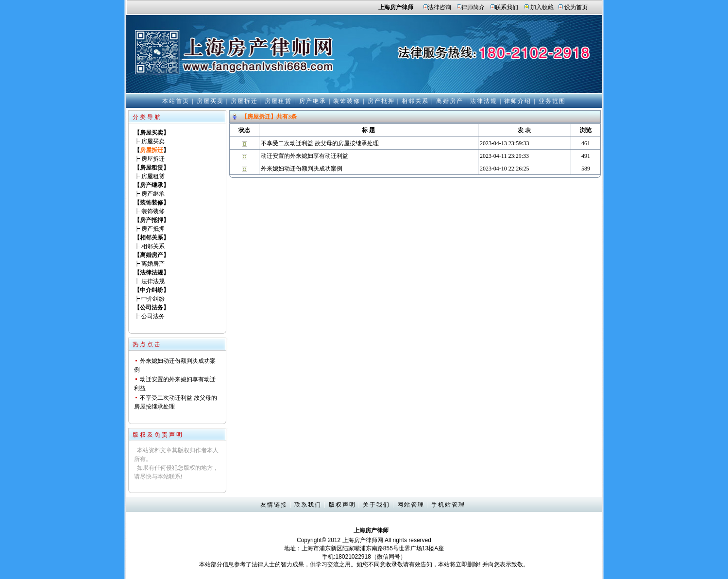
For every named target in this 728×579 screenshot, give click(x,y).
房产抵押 (381, 101)
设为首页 (576, 7)
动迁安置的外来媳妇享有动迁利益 (305, 156)
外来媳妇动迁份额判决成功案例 (302, 169)
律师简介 (473, 7)
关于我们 (376, 505)
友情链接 (274, 505)
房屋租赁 (278, 101)
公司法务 (153, 316)
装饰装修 (347, 101)
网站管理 (411, 505)
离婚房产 (450, 101)
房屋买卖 (210, 101)
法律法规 (484, 101)
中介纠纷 (153, 299)
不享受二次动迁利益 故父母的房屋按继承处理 (320, 143)
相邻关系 (415, 101)
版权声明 (342, 505)
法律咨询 (440, 7)
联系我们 (507, 7)
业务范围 (552, 101)
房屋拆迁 (244, 101)
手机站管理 (448, 505)
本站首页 (176, 101)
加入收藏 (542, 7)
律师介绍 (518, 101)
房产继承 (313, 101)
